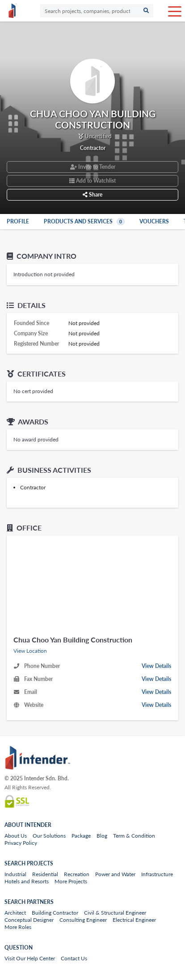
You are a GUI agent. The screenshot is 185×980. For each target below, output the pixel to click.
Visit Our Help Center (30, 958)
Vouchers (154, 221)
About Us (16, 836)
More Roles (18, 927)
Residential (45, 874)
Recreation (77, 874)
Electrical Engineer (134, 920)
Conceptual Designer (29, 920)
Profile (18, 221)
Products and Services (85, 221)
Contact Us (74, 958)
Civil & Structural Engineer (115, 913)
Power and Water (115, 874)
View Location (30, 651)
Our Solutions (49, 836)
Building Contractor (55, 913)
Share (92, 195)
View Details (156, 666)
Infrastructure (157, 874)
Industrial (15, 874)
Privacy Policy (21, 843)
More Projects (71, 881)
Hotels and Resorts (27, 881)
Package (81, 836)
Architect (15, 913)
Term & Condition (134, 836)
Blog (102, 836)
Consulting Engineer (83, 920)
